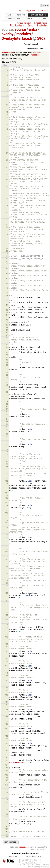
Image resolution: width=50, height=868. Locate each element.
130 (7, 603)
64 (7, 347)
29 (7, 205)
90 (7, 437)
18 (7, 136)
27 (7, 193)
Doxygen (42, 19)
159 (7, 739)
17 (7, 129)
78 (7, 401)
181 (7, 829)
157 (7, 729)
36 (7, 248)
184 (7, 837)
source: (8, 29)
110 (7, 513)
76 (7, 385)
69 (7, 362)
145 (7, 673)
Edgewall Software (30, 862)
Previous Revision (23, 23)
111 (7, 515)
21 (7, 153)
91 (7, 439)
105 (7, 496)
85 (7, 422)
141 (7, 651)
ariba (33, 29)
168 (7, 777)
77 (7, 392)
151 (7, 702)
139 (7, 644)
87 (7, 427)
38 (7, 254)
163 (7, 760)
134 (7, 620)
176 (7, 809)
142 (7, 658)
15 (7, 117)
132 (7, 612)
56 (7, 322)
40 (7, 259)
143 (7, 661)
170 (7, 785)
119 (7, 552)
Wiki (9, 15)
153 (7, 709)
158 (7, 736)
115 (7, 535)
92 (7, 442)
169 (7, 780)
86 (7, 424)
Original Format (33, 857)
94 (7, 449)
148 (7, 688)
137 (7, 634)
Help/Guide (30, 11)
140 (7, 647)
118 (7, 549)
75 (7, 382)
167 (7, 775)
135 (7, 625)
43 (7, 269)
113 (7, 523)
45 (7, 278)
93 (7, 444)
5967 (41, 38)
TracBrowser (24, 847)
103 (7, 483)
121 (7, 559)
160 (7, 743)
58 (7, 328)
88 (7, 429)
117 (7, 547)
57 (7, 325)
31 (7, 220)
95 (7, 452)
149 (7, 690)
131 (7, 605)
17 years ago (35, 55)
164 (7, 765)
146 (7, 676)
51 (7, 305)
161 (7, 751)
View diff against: (36, 44)
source (20, 29)
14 (7, 115)
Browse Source (38, 15)
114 (7, 528)
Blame (30, 25)
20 (7, 150)
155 (7, 721)
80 (7, 407)
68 (7, 360)
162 (7, 758)
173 (7, 797)
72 (7, 372)
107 (7, 503)
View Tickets (14, 19)
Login (20, 11)
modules (24, 34)
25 (7, 179)
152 (7, 705)
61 (7, 335)
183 (7, 834)
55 (7, 320)
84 (7, 419)
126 (7, 586)
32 (7, 224)
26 (7, 186)
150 (7, 695)
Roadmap (21, 15)
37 (7, 251)
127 (7, 591)
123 (7, 573)
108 (7, 505)
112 (7, 520)
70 (7, 365)
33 (7, 227)
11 (7, 98)
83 (7, 414)
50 (7, 300)
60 (7, 333)
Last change (7, 53)
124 (7, 581)
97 (7, 461)
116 (7, 537)
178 (7, 817)
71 (7, 368)
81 (7, 409)
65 (7, 352)
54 (7, 315)
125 (7, 583)
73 (7, 375)
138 (7, 637)
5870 (39, 53)
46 (7, 283)
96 (7, 454)
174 (7, 800)
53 (7, 312)
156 (7, 724)
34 (7, 234)
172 (7, 792)
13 (7, 112)
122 (7, 566)
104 (7, 493)
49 (7, 295)
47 (7, 288)
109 (7, 510)
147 (7, 680)
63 (7, 345)
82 (7, 412)
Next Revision (16, 25)
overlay (7, 34)
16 (7, 124)
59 (7, 330)
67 (7, 357)
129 (7, 600)
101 (7, 478)
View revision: (32, 48)
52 (7, 310)
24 (7, 174)
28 (7, 198)
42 (7, 264)
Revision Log (42, 25)
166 (7, 770)
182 (7, 832)
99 (7, 466)
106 (7, 498)
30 (7, 213)
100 (7, 474)
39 (7, 256)
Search (29, 19)
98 (7, 464)
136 (7, 627)
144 (7, 666)
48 (7, 293)
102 (7, 481)
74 (7, 377)
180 (7, 826)
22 (7, 160)
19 (7, 143)
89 (7, 434)
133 (7, 615)
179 (7, 822)
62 (7, 338)
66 (7, 355)
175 (7, 802)
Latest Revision (41, 23)
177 (7, 814)
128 (7, 593)
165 (7, 768)
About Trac (43, 11)
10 (7, 95)
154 (7, 717)
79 (7, 404)
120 (7, 557)
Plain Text (14, 857)
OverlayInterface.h (17, 38)
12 (7, 105)
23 (7, 167)
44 (7, 274)
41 (7, 261)
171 (7, 790)
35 (7, 241)
